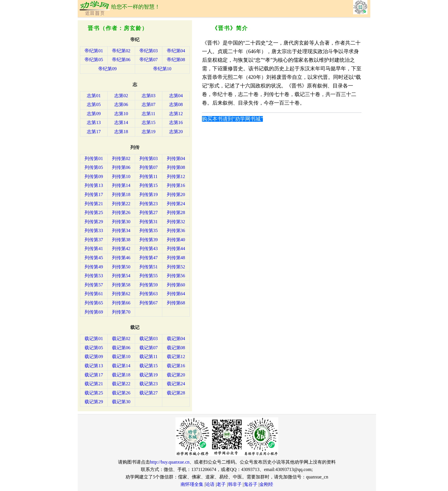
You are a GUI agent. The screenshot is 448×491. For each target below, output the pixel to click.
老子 (221, 484)
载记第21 (94, 384)
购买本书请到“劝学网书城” (233, 119)
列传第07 (149, 167)
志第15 (149, 122)
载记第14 (121, 366)
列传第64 (176, 294)
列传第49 (94, 267)
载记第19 (149, 375)
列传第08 (176, 167)
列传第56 (176, 276)
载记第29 (94, 402)
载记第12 (176, 357)
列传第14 (121, 185)
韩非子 (235, 484)
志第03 (149, 96)
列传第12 (176, 176)
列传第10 (121, 176)
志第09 (94, 114)
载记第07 (149, 348)
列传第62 (121, 294)
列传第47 (149, 258)
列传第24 (176, 204)
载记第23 (149, 384)
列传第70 (121, 312)
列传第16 (176, 185)
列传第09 (94, 176)
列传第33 (94, 230)
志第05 (94, 104)
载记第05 (94, 348)
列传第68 (176, 303)
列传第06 (121, 167)
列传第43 (149, 249)
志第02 (121, 96)
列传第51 (149, 267)
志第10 (121, 114)
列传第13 (94, 185)
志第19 (149, 132)
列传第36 (176, 230)
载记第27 (149, 393)
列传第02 (121, 158)
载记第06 (121, 348)
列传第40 (176, 240)
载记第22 (121, 384)
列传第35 (149, 230)
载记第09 (94, 357)
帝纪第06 (121, 60)
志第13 (94, 122)
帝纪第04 (176, 51)
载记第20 (176, 375)
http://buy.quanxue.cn (170, 462)
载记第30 (121, 402)
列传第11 (148, 176)
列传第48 (176, 258)
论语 (210, 484)
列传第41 (94, 249)
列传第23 (149, 204)
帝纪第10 (162, 69)
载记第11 (148, 357)
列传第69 (94, 312)
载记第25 (94, 393)
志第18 (121, 132)
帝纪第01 (94, 51)
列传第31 (149, 222)
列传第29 (94, 222)
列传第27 (149, 212)
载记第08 (176, 348)
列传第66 (121, 303)
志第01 (94, 96)
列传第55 (149, 276)
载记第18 (121, 375)
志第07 (149, 104)
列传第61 (94, 294)
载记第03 (149, 339)
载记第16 (176, 366)
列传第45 (94, 258)
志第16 (176, 122)
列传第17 (94, 194)
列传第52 (176, 267)
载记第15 (149, 366)
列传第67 (149, 303)
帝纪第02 (121, 51)
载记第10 (121, 357)
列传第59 (149, 285)
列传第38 (121, 240)
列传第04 (176, 158)
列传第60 (176, 285)
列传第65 (94, 303)
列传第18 (121, 194)
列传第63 (149, 294)
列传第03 (149, 158)
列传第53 (94, 276)
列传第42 (121, 249)
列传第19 (149, 194)
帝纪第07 (149, 60)
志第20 (176, 132)
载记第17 (94, 375)
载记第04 (176, 339)
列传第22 (121, 204)
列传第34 (121, 230)
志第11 (148, 114)
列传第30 (121, 222)
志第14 (121, 122)
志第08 (176, 104)
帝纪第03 (149, 51)
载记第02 (121, 339)
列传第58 (121, 285)
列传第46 (121, 258)
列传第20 (176, 194)
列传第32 (176, 222)
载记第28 (176, 393)
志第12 (176, 114)
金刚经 (266, 484)
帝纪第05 (94, 60)
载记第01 (94, 339)
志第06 (121, 104)
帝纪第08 (176, 60)
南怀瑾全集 (192, 484)
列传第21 (94, 204)
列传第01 (94, 158)
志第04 (176, 96)
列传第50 (121, 267)
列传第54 (121, 276)
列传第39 (149, 240)
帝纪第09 (107, 69)
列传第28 (176, 212)
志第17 (94, 132)
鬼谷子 (251, 484)
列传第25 (94, 212)
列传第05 (94, 167)
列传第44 (176, 249)
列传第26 (121, 212)
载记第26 (121, 393)
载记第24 (176, 384)
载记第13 (94, 366)
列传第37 (94, 240)
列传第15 (149, 185)
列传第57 (94, 285)
